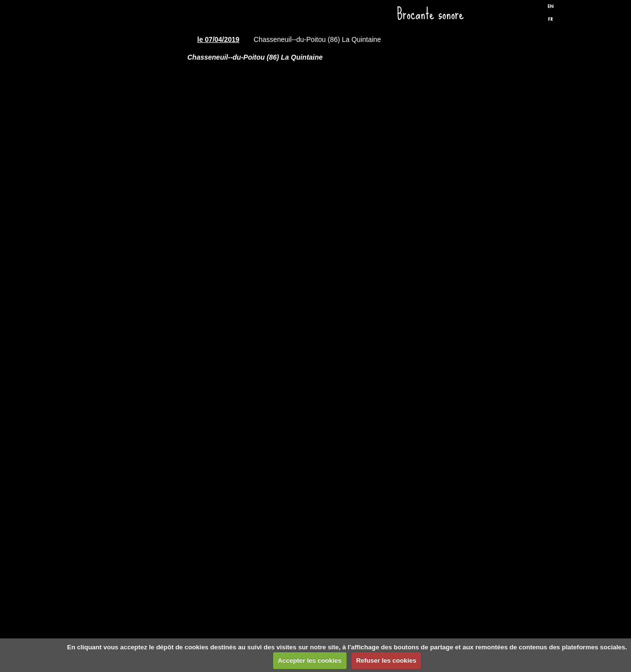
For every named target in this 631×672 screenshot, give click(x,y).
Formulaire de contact (136, 492)
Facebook (512, 16)
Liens (136, 433)
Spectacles (136, 196)
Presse (136, 315)
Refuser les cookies (386, 660)
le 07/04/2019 (218, 39)
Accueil (136, 78)
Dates (136, 137)
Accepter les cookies (309, 660)
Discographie (136, 255)
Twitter (529, 16)
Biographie (136, 374)
